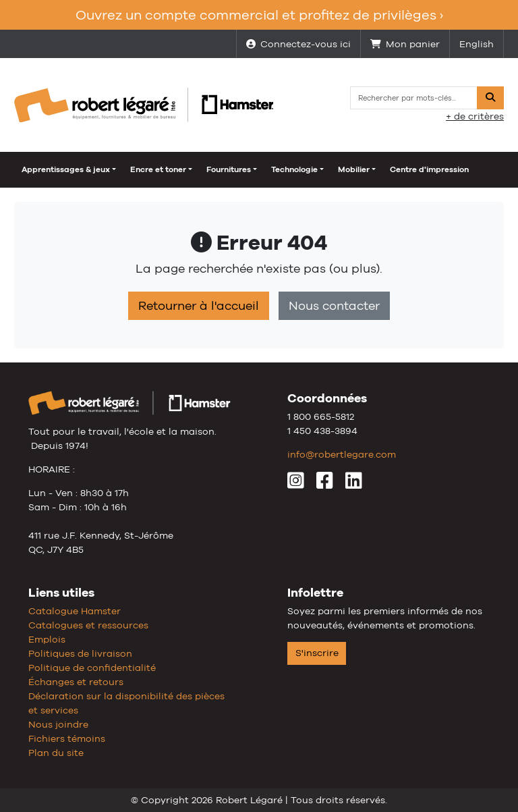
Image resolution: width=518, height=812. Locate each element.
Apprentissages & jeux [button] (66, 169)
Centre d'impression (429, 169)
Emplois (47, 639)
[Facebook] (325, 484)
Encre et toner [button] (158, 169)
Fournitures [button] (229, 169)
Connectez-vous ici (298, 44)
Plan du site (56, 753)
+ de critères (475, 116)
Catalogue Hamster (75, 611)
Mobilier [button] (354, 169)
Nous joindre (58, 724)
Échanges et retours (76, 682)
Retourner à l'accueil (199, 306)
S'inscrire (317, 653)
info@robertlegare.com (342, 454)
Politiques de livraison (80, 653)
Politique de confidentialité (92, 668)
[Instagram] (296, 484)
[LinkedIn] (354, 484)
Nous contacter (334, 306)
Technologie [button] (294, 169)
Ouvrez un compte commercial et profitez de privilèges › (259, 15)
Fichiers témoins (67, 738)
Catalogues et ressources (88, 625)
